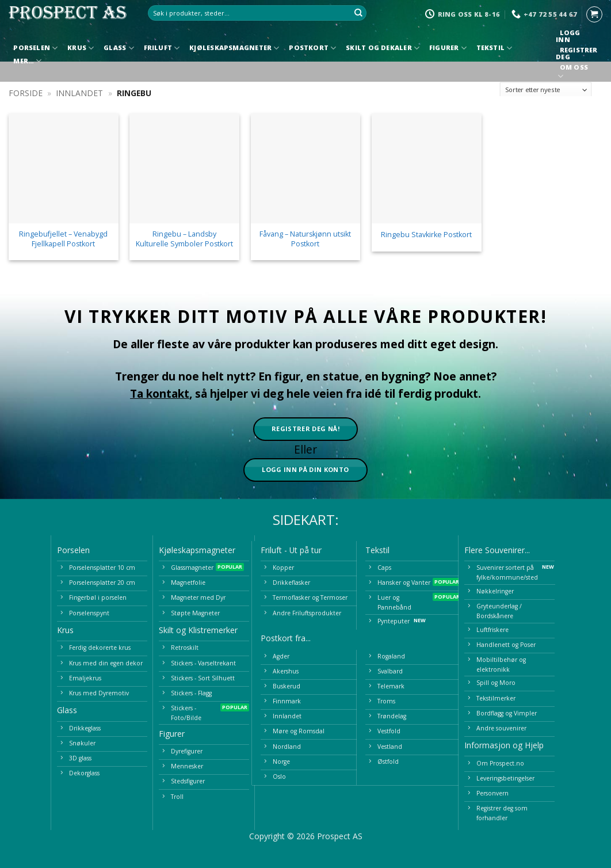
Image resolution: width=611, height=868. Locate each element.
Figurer (448, 48)
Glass (119, 48)
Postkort (312, 48)
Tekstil (494, 48)
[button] (594, 14)
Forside (26, 93)
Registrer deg (576, 54)
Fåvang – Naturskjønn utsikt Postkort (305, 239)
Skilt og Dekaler (383, 48)
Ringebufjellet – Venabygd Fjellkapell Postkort (63, 239)
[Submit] (358, 13)
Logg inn (568, 36)
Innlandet (79, 93)
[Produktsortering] (546, 90)
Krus (81, 48)
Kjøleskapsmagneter (234, 48)
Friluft (162, 48)
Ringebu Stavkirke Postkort (426, 235)
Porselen (35, 48)
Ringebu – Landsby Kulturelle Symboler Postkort (184, 239)
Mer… (27, 61)
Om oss (574, 73)
